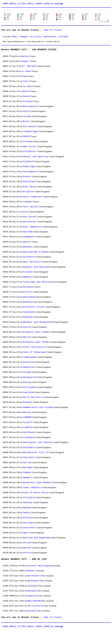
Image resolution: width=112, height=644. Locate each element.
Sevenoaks (29, 312)
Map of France (53, 30)
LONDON (27, 417)
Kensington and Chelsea (38, 442)
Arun (26, 212)
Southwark (29, 448)
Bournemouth (30, 106)
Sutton (27, 327)
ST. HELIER (29, 66)
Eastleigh (29, 182)
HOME (5, 4)
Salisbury (29, 457)
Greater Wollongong (40, 566)
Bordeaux (28, 287)
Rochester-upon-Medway (37, 483)
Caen (25, 76)
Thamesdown (30, 357)
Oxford (27, 553)
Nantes (25, 56)
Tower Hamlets (32, 488)
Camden (27, 472)
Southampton (30, 172)
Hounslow (28, 362)
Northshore (34, 576)
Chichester (30, 152)
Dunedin (32, 611)
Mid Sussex (30, 217)
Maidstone (29, 367)
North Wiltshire (33, 397)
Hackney (28, 503)
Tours (26, 81)
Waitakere (33, 581)
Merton (27, 337)
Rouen (26, 96)
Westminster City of (36, 452)
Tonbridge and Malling (37, 282)
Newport (28, 478)
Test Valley (30, 207)
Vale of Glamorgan (34, 352)
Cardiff (28, 422)
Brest (26, 91)
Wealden (28, 247)
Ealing (27, 382)
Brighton (28, 192)
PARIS (26, 136)
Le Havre (28, 86)
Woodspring (30, 302)
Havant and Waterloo (36, 157)
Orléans (28, 101)
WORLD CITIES (18, 4)
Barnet (27, 548)
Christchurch (36, 606)
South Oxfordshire (34, 347)
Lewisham (28, 392)
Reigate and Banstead (36, 267)
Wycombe (28, 468)
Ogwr (26, 533)
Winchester (30, 222)
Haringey (28, 523)
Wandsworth (30, 377)
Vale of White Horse (36, 493)
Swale (26, 513)
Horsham (28, 232)
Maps (15, 37)
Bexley (27, 412)
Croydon (28, 272)
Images (24, 37)
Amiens (27, 242)
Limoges (28, 202)
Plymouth (28, 162)
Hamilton (33, 596)
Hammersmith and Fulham (38, 407)
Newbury (28, 277)
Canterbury (30, 528)
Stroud (27, 543)
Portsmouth (30, 127)
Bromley (28, 402)
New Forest (30, 147)
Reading (28, 317)
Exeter (27, 177)
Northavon (29, 432)
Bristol (28, 292)
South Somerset (32, 197)
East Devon (30, 187)
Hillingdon (30, 387)
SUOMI (39, 4)
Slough (27, 372)
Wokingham (29, 297)
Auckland (33, 586)
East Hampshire (32, 227)
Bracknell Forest (34, 307)
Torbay (27, 116)
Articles (36, 37)
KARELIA (49, 4)
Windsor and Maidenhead (38, 322)
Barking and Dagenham (36, 538)
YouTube (63, 37)
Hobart (32, 571)
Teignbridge (30, 132)
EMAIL (31, 4)
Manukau (32, 591)
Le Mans (27, 71)
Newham (27, 508)
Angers (26, 61)
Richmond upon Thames (36, 342)
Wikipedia (50, 37)
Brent (26, 121)
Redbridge (29, 167)
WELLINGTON (34, 601)
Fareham (28, 142)
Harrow (27, 463)
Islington (29, 498)
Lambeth (28, 427)
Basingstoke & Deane (36, 252)
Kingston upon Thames (36, 332)
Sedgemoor (29, 237)
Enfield (28, 518)
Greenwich (29, 437)
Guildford (29, 257)
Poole (26, 111)
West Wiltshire (32, 262)
